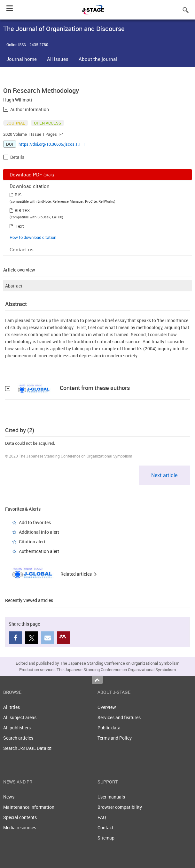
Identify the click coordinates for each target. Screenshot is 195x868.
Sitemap (106, 838)
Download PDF (32, 174)
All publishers (17, 728)
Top (97, 680)
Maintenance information (29, 807)
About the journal (98, 59)
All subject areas (20, 717)
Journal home (22, 59)
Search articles (18, 738)
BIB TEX (22, 210)
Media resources (20, 827)
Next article (164, 475)
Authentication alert (39, 551)
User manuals (111, 797)
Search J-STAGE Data (27, 748)
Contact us (22, 249)
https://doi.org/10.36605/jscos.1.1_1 (52, 144)
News (9, 797)
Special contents (20, 817)
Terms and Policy (115, 738)
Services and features (119, 717)
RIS (18, 195)
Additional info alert (39, 532)
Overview (107, 707)
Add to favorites (35, 522)
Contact (105, 827)
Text (20, 226)
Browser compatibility (120, 807)
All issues (58, 59)
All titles (12, 707)
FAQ (102, 817)
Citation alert (32, 542)
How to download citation (33, 237)
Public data (109, 728)
